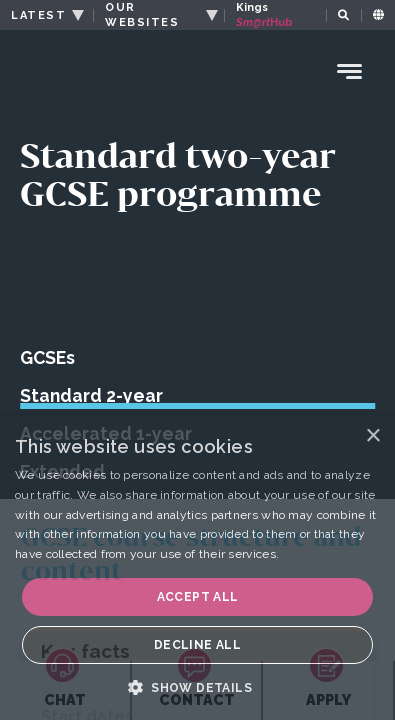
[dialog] (197, 567)
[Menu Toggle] (350, 71)
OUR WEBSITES (142, 15)
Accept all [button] (198, 597)
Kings (265, 15)
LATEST (38, 15)
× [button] (372, 436)
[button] (197, 687)
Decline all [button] (197, 645)
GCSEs (47, 357)
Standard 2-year (91, 395)
